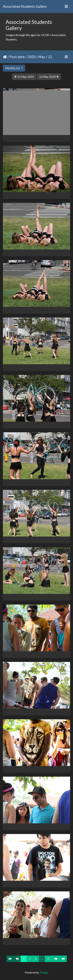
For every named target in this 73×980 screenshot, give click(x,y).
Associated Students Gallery (25, 6)
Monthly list (13, 68)
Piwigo (44, 972)
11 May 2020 (24, 77)
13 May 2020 (49, 77)
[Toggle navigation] (66, 7)
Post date (17, 57)
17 (49, 959)
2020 (31, 57)
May (42, 57)
